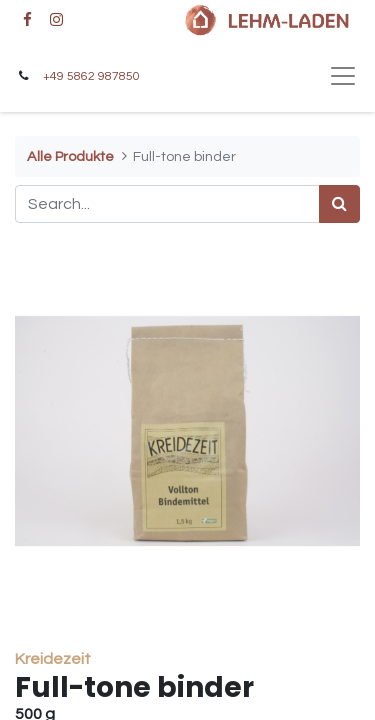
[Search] (339, 204)
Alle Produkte (70, 156)
